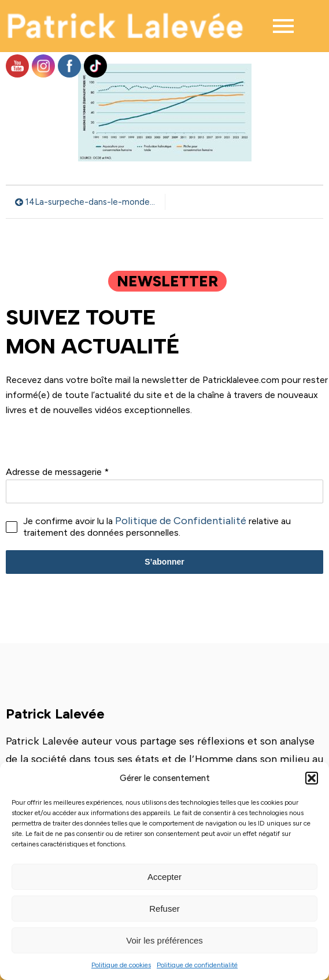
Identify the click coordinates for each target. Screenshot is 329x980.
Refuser (164, 909)
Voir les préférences (164, 940)
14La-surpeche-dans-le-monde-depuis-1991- (92, 202)
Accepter (164, 877)
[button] (312, 778)
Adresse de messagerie (57, 472)
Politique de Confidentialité (181, 521)
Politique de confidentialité (197, 965)
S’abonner (164, 562)
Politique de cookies (121, 965)
